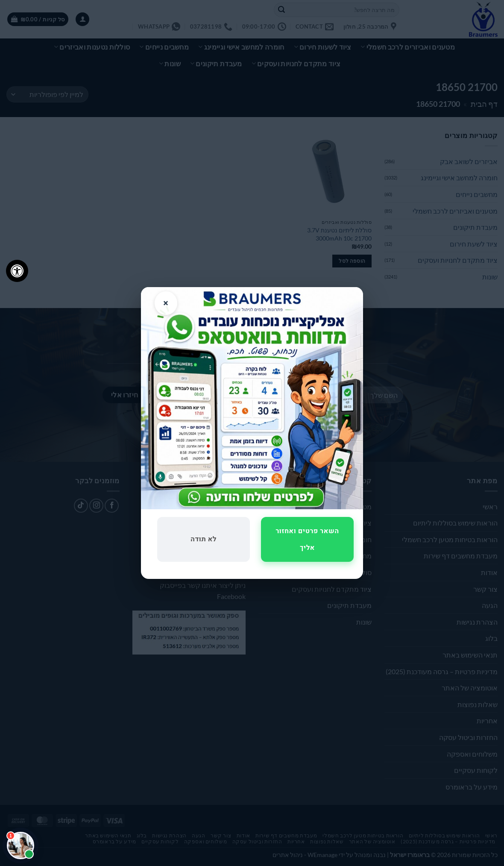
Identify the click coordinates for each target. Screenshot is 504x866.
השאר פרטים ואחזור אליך (307, 539)
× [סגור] (166, 303)
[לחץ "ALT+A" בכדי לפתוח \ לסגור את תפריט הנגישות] (17, 271)
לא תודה (204, 539)
